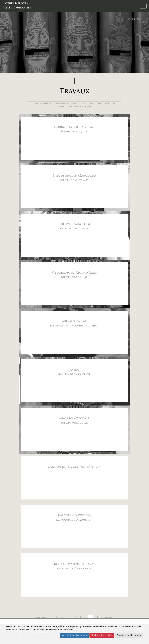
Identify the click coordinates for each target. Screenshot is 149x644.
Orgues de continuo (83, 104)
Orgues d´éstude (106, 104)
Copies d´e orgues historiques (74, 107)
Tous (35, 104)
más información (66, 630)
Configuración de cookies (129, 635)
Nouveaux (46, 104)
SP (129, 19)
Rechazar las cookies (102, 635)
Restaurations (61, 104)
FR (139, 19)
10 (97, 617)
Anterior (41, 617)
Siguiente (107, 617)
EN (133, 19)
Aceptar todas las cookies (74, 635)
